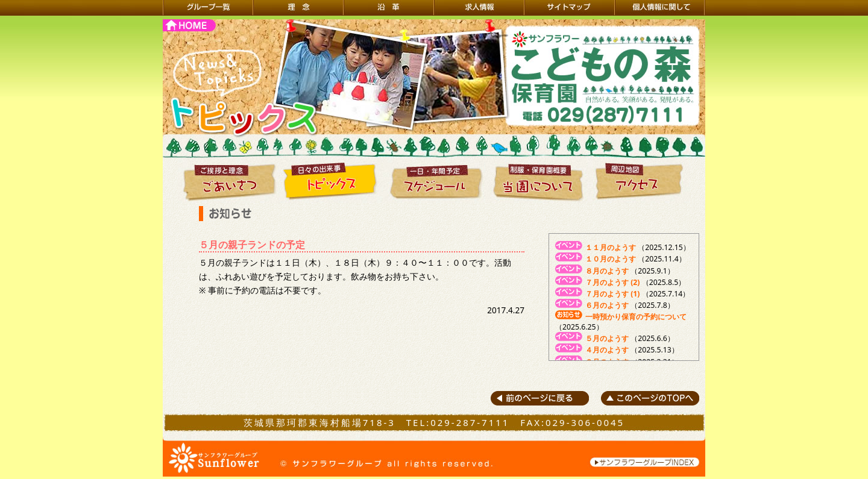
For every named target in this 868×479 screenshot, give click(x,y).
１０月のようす (611, 259)
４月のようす (607, 350)
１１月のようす (611, 247)
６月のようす (607, 305)
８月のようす (607, 271)
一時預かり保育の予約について (636, 317)
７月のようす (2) (612, 282)
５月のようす (607, 338)
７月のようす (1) (612, 294)
